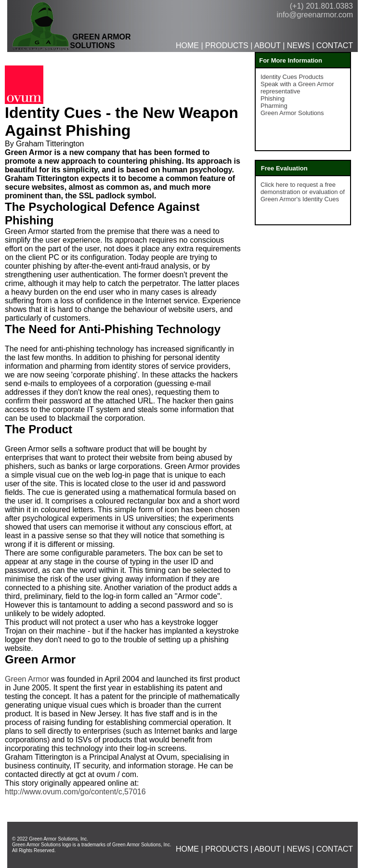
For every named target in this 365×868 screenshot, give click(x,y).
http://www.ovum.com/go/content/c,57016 (75, 792)
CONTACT (335, 45)
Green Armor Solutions (292, 113)
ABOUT (267, 45)
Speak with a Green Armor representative (297, 88)
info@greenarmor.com (315, 15)
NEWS (299, 45)
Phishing (273, 98)
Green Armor (27, 679)
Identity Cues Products (292, 77)
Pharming (274, 106)
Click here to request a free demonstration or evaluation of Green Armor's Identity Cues (303, 192)
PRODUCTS (227, 45)
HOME (187, 45)
